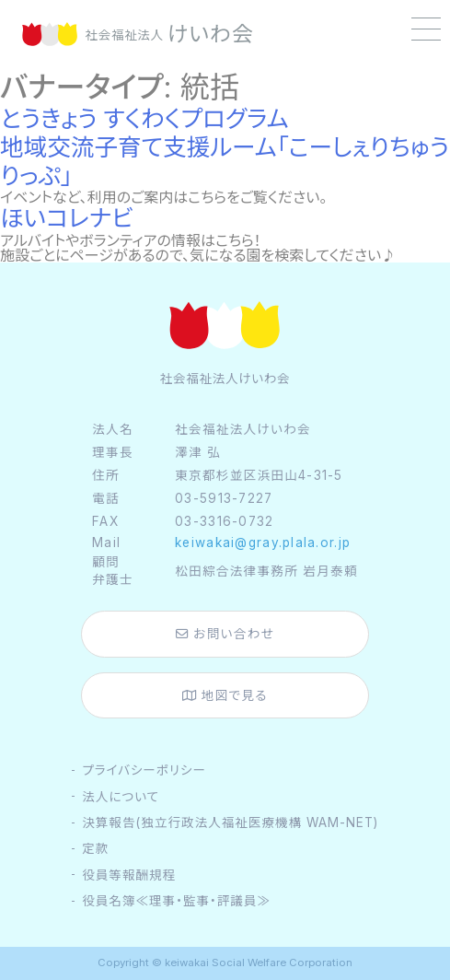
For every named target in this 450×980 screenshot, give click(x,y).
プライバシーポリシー (144, 770)
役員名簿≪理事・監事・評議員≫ (176, 901)
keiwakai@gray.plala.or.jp (263, 543)
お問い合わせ (225, 634)
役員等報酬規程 (129, 875)
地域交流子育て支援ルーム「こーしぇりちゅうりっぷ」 (225, 161)
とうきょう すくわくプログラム (144, 118)
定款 (95, 848)
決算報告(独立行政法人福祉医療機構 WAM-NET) (230, 822)
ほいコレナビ (67, 218)
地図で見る (225, 695)
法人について (121, 797)
